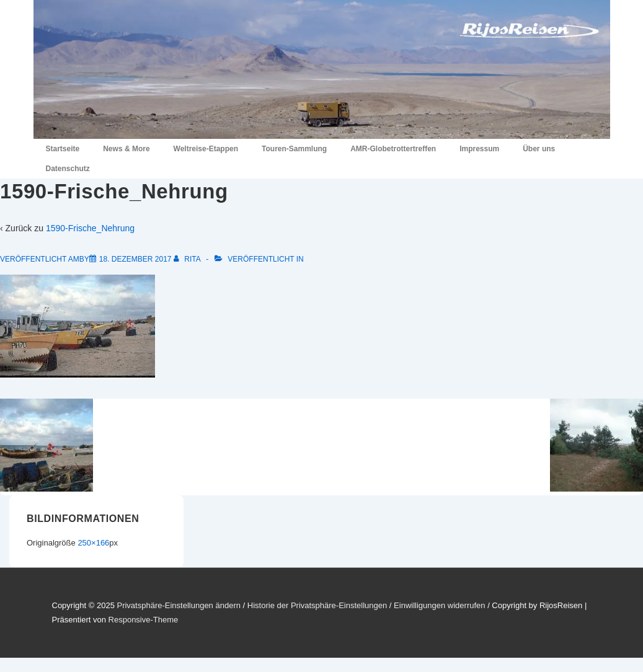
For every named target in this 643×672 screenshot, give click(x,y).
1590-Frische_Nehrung (90, 228)
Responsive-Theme (144, 620)
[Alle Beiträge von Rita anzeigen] (188, 259)
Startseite (63, 149)
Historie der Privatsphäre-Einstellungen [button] (317, 605)
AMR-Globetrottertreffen (393, 149)
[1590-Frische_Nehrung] (135, 259)
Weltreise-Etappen (206, 149)
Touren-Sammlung (294, 149)
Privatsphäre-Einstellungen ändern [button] (178, 605)
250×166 (93, 543)
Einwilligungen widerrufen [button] (439, 605)
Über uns (539, 149)
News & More (126, 149)
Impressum (479, 149)
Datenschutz (68, 169)
